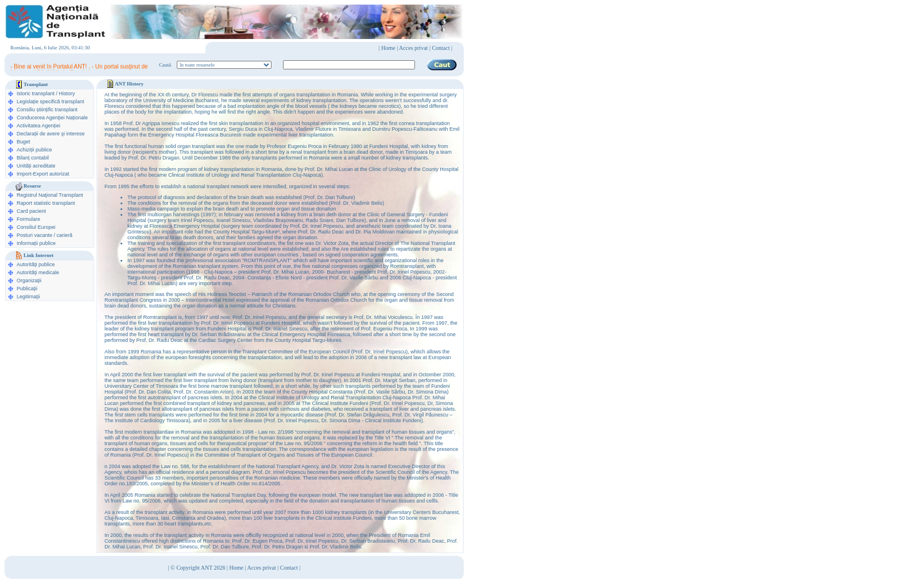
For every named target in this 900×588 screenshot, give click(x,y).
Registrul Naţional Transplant (50, 195)
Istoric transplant (36, 94)
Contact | (442, 48)
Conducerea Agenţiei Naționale (52, 118)
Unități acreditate (36, 166)
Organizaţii (29, 281)
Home (388, 48)
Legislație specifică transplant (51, 102)
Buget (24, 142)
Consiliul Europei (36, 227)
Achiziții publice (34, 150)
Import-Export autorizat (43, 174)
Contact (289, 568)
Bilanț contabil (33, 158)
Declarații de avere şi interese (51, 134)
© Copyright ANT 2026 (199, 568)
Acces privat (413, 48)
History (67, 94)
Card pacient (31, 211)
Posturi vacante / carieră (44, 235)
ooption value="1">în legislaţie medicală (224, 65)
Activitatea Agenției (38, 126)
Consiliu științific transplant (47, 110)
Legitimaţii (28, 297)
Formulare (28, 219)
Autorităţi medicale (38, 272)
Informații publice (36, 243)
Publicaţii (27, 289)
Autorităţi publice (36, 264)
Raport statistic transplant (46, 203)
